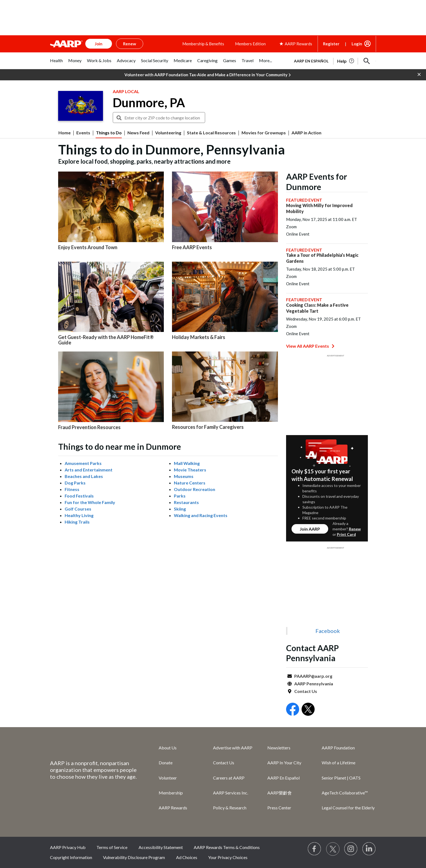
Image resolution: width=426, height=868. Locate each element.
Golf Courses (78, 509)
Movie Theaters (190, 470)
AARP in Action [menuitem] (306, 133)
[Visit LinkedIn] (369, 849)
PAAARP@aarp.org (313, 676)
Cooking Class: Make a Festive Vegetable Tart (317, 308)
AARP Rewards (173, 808)
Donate (166, 763)
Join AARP (310, 529)
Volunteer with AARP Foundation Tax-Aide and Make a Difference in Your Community (208, 75)
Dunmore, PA (149, 103)
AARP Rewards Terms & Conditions (227, 847)
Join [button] (99, 44)
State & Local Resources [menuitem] (211, 133)
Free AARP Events (192, 247)
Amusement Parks (83, 463)
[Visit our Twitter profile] (333, 849)
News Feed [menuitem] (138, 133)
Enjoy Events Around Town (88, 247)
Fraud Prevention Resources (89, 427)
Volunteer (168, 778)
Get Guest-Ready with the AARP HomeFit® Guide (106, 340)
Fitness (72, 489)
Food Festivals (79, 496)
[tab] (56, 63)
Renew (355, 529)
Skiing (180, 509)
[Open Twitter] (308, 710)
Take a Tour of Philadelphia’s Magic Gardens (322, 258)
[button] (367, 61)
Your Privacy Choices (228, 857)
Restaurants (186, 502)
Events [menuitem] (83, 133)
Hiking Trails (77, 522)
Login (357, 44)
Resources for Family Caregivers (208, 427)
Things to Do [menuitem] (109, 133)
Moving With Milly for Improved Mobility (319, 208)
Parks (180, 496)
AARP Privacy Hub (68, 847)
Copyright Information (71, 857)
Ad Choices (187, 857)
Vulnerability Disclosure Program (134, 857)
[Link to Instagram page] (351, 849)
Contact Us (306, 691)
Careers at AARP (229, 778)
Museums (184, 476)
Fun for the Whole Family (90, 502)
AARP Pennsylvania (314, 684)
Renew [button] (130, 44)
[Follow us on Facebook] (315, 849)
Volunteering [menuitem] (168, 133)
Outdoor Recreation (195, 489)
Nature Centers (190, 483)
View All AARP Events (310, 346)
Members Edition (250, 44)
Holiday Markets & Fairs (199, 337)
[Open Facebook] (293, 710)
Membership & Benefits (203, 44)
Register (331, 44)
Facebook (328, 631)
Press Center (279, 808)
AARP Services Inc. (231, 793)
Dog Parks (75, 483)
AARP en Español (311, 61)
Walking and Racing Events (201, 515)
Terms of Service (112, 847)
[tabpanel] (333, 61)
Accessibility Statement (161, 847)
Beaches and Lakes (84, 476)
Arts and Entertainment (89, 470)
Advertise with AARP (233, 748)
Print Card (346, 534)
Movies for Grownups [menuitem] (264, 133)
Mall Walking (187, 463)
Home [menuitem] (65, 133)
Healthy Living (79, 515)
